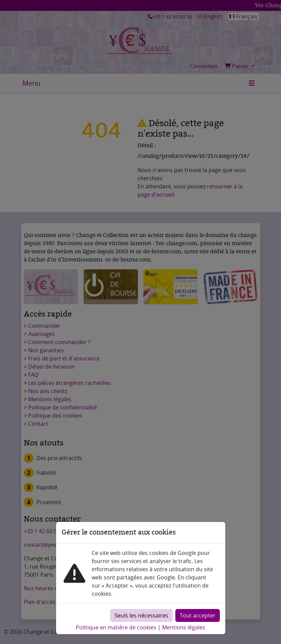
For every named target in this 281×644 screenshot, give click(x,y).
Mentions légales (184, 627)
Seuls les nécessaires (141, 615)
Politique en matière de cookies (116, 627)
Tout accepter (198, 615)
